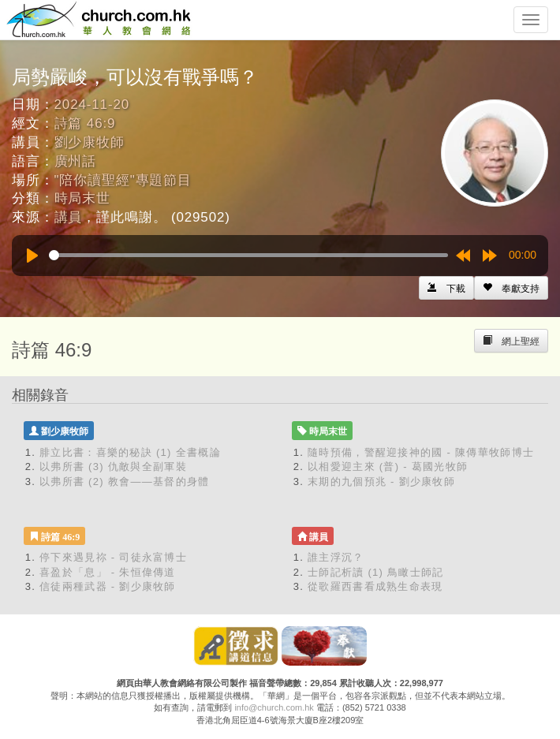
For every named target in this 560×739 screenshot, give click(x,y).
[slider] (248, 255)
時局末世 (82, 198)
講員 (69, 217)
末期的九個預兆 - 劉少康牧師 (381, 481)
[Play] (32, 256)
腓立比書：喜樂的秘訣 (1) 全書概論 (130, 452)
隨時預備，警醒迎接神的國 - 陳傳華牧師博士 (421, 452)
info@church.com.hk (274, 707)
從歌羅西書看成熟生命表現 (375, 586)
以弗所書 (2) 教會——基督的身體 (125, 481)
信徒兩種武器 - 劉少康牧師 (108, 586)
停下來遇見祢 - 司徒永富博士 (113, 557)
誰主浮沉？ (336, 557)
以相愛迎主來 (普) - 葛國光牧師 (388, 467)
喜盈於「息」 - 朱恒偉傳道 (108, 572)
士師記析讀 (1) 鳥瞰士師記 (376, 572)
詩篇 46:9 (85, 123)
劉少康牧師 (90, 142)
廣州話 (76, 161)
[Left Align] (511, 288)
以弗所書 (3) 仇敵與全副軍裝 (113, 467)
